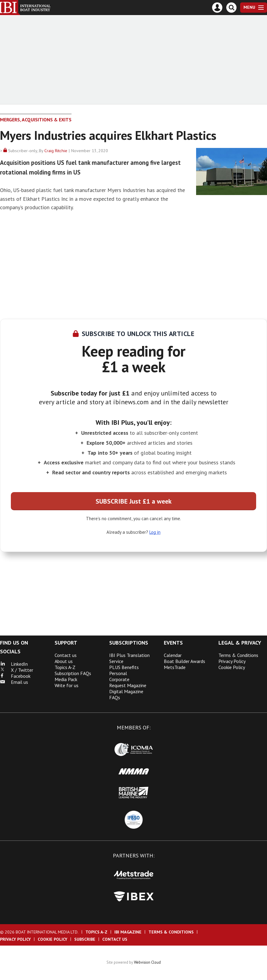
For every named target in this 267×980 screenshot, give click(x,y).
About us (64, 661)
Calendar (173, 655)
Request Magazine (128, 685)
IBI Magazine (128, 932)
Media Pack (66, 679)
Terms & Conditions (238, 655)
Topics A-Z (65, 667)
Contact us (66, 655)
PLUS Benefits (124, 667)
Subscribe (85, 939)
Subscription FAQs (73, 673)
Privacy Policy (232, 661)
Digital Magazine (126, 691)
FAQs (115, 697)
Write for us (67, 685)
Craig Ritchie (56, 151)
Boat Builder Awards (184, 661)
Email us (14, 682)
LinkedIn (14, 664)
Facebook (15, 676)
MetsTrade (175, 667)
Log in (155, 532)
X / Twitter (17, 670)
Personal (118, 673)
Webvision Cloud (147, 962)
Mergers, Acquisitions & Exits (36, 120)
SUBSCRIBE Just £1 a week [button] (134, 501)
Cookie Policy (232, 667)
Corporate (119, 679)
